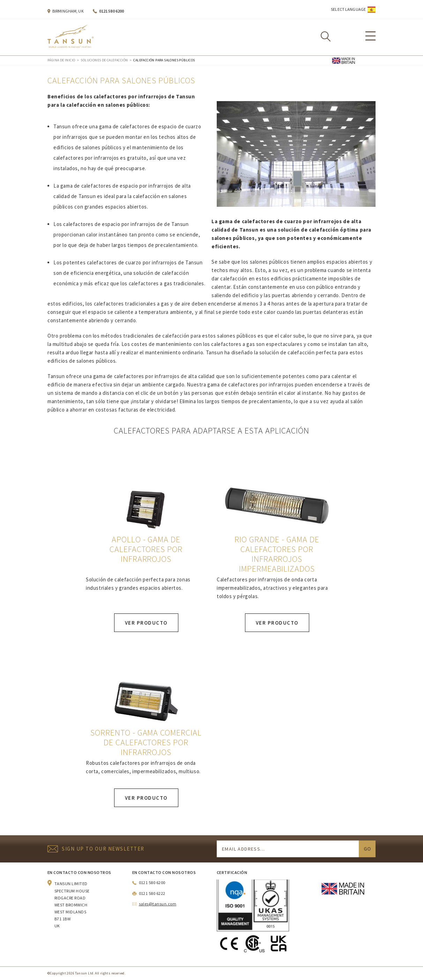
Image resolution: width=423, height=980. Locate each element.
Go (367, 849)
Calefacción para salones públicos (164, 60)
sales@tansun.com (158, 904)
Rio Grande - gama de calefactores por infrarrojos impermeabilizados (277, 554)
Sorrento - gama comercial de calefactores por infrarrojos (146, 742)
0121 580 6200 (112, 11)
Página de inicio (61, 60)
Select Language (348, 9)
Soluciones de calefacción (104, 60)
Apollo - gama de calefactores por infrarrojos (146, 549)
